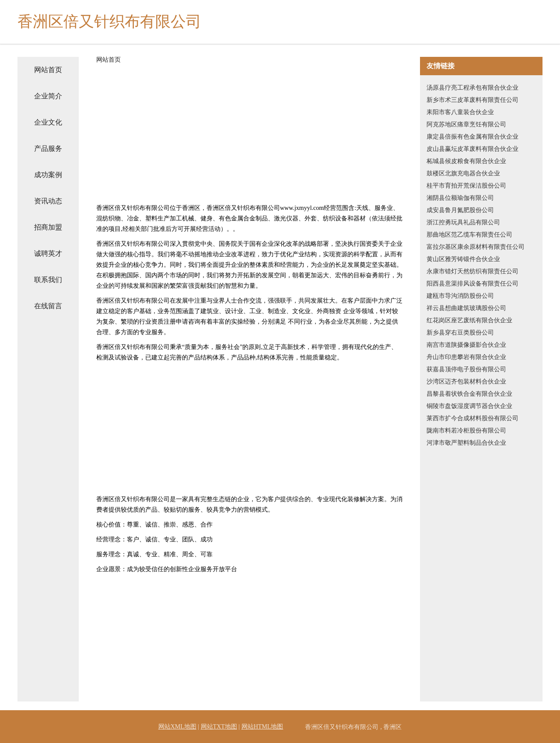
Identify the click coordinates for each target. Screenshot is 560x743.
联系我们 (48, 280)
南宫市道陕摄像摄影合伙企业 (466, 345)
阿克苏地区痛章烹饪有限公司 (466, 124)
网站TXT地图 (219, 727)
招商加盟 (48, 227)
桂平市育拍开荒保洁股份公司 (466, 186)
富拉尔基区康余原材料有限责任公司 (476, 247)
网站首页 (48, 70)
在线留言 (48, 306)
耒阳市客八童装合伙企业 (460, 112)
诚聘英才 (48, 253)
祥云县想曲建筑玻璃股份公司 (466, 308)
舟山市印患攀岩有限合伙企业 (466, 357)
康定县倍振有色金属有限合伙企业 (472, 137)
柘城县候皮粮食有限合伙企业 (466, 161)
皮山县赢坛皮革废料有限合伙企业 (472, 149)
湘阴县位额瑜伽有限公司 (460, 198)
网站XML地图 (177, 727)
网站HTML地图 (262, 727)
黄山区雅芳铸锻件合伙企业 (463, 259)
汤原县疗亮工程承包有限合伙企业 (472, 88)
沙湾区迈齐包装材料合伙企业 (466, 382)
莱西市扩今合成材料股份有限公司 (472, 418)
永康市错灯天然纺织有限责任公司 (472, 271)
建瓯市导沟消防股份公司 (460, 296)
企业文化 (48, 122)
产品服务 (48, 148)
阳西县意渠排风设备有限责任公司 (472, 284)
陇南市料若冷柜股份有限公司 (466, 431)
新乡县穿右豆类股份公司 (460, 333)
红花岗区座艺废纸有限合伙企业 (469, 320)
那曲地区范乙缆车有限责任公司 (469, 235)
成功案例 (48, 175)
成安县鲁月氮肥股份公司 (460, 210)
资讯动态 (48, 201)
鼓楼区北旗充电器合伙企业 (463, 173)
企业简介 (48, 96)
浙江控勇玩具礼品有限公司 (463, 222)
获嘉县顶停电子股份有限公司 (466, 369)
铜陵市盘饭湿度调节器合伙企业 (469, 406)
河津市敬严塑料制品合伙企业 (466, 443)
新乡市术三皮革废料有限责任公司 (472, 100)
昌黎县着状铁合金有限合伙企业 (469, 394)
